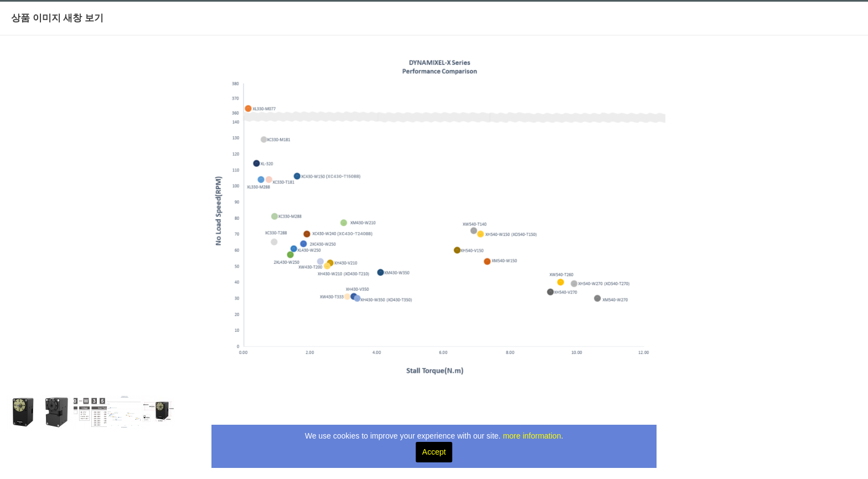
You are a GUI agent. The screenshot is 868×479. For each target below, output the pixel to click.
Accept (434, 452)
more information (532, 436)
